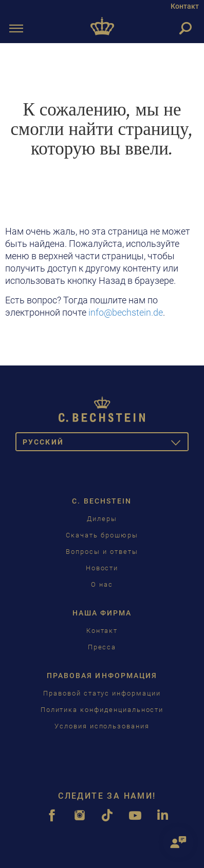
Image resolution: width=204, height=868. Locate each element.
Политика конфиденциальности (102, 710)
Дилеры (102, 519)
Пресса (102, 647)
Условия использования (102, 726)
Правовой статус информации (102, 693)
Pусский (106, 444)
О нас (102, 584)
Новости (102, 568)
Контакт (185, 6)
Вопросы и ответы (102, 552)
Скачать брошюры (102, 535)
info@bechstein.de (126, 312)
